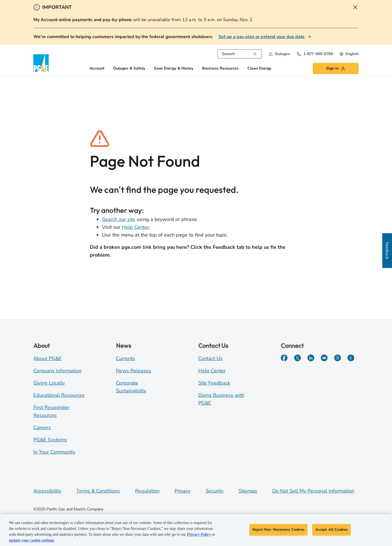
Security (215, 491)
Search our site (119, 219)
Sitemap (248, 491)
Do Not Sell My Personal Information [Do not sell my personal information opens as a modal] (313, 491)
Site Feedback (214, 383)
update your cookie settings (32, 541)
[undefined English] (349, 54)
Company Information (57, 371)
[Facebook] (284, 358)
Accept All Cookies (331, 530)
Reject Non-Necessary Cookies (278, 530)
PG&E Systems (50, 440)
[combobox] (240, 54)
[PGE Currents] (351, 358)
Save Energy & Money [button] (174, 69)
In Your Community (54, 452)
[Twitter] (297, 358)
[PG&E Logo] (42, 63)
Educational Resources (59, 395)
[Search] (255, 53)
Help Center (135, 227)
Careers (42, 427)
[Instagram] (338, 358)
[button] (279, 54)
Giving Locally (49, 383)
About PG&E (48, 358)
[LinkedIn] (311, 358)
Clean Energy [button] (259, 69)
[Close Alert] (355, 7)
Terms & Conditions (98, 491)
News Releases (134, 371)
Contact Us (210, 358)
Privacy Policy (199, 535)
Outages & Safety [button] (129, 69)
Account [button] (97, 69)
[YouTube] (324, 358)
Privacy (183, 491)
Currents (126, 358)
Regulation (147, 491)
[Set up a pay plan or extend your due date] (265, 37)
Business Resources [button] (220, 69)
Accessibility (47, 491)
